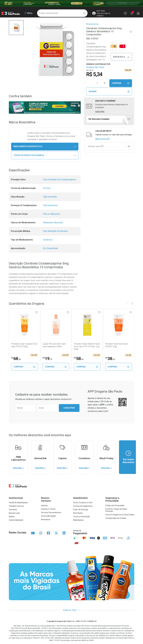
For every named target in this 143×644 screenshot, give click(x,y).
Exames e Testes (48, 509)
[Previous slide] (127, 303)
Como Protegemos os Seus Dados (120, 515)
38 (110, 359)
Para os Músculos (52, 214)
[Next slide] (132, 303)
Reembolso (78, 513)
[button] (16, 28)
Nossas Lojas (14, 513)
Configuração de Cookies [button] (116, 518)
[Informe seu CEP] (106, 146)
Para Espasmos (50, 205)
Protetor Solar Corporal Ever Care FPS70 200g (24, 345)
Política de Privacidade (115, 506)
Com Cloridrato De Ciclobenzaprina (59, 180)
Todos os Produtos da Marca (45, 155)
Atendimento (80, 498)
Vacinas (44, 506)
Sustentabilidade (16, 520)
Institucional (16, 498)
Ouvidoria (13, 510)
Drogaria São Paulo (95, 67)
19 (47, 359)
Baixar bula (121, 57)
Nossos (55, 500)
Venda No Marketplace (18, 503)
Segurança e (120, 500)
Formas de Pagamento (83, 506)
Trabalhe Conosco (16, 506)
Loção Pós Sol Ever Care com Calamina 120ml (54, 345)
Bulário (12, 517)
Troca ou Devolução (81, 517)
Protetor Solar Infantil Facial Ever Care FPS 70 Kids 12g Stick (87, 346)
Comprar (121, 83)
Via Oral (47, 188)
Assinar (109, 92)
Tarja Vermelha (50, 197)
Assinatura (46, 520)
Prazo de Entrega (81, 510)
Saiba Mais (100, 111)
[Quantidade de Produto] (97, 83)
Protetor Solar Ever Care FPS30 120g (117, 345)
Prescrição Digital (48, 516)
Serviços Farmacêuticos (51, 513)
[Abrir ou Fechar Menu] (28, 13)
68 (16, 359)
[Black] (71, 3)
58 (79, 359)
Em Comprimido (50, 248)
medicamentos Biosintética (45, 146)
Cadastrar (69, 408)
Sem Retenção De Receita (55, 231)
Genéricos (48, 240)
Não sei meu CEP (103, 139)
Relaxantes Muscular (53, 223)
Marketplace (78, 520)
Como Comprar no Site (83, 503)
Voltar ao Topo (71, 610)
